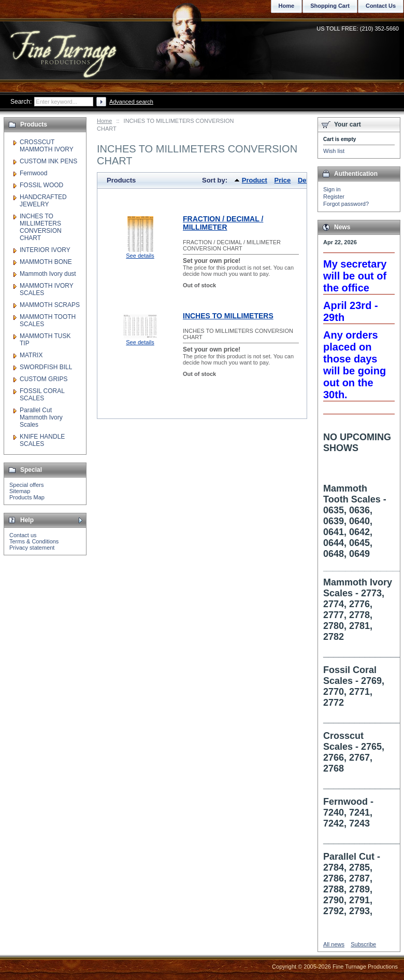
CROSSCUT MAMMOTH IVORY (47, 146)
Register (334, 197)
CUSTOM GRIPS (44, 379)
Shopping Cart (330, 6)
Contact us (23, 535)
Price (283, 180)
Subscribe (363, 944)
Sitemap (20, 491)
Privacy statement (32, 548)
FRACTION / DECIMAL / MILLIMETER (223, 223)
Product (255, 180)
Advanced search (131, 102)
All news (334, 944)
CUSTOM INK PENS (48, 161)
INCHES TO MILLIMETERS (228, 316)
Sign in (332, 189)
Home (104, 121)
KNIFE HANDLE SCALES (42, 440)
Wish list (334, 151)
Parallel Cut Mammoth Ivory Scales (41, 417)
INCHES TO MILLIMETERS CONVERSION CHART (41, 227)
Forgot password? (346, 204)
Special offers (26, 485)
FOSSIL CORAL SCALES (42, 395)
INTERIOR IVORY (45, 250)
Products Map (27, 497)
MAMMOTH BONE (46, 262)
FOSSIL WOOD (41, 185)
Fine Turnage (64, 44)
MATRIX (31, 355)
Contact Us (381, 6)
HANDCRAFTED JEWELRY (43, 201)
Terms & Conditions (34, 541)
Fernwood (33, 173)
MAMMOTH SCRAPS (50, 305)
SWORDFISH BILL (46, 367)
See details (140, 256)
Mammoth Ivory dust (48, 274)
